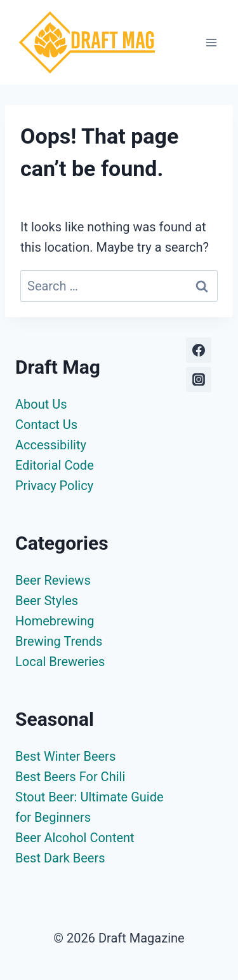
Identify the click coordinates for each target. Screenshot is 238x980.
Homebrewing (55, 621)
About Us (41, 404)
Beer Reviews (53, 580)
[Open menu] (211, 42)
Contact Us (46, 425)
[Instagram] (199, 379)
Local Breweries (60, 662)
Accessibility (51, 445)
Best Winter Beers (65, 756)
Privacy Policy (54, 486)
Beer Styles (47, 601)
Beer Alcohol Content (75, 838)
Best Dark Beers (60, 858)
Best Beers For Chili (70, 777)
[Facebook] (199, 350)
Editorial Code (55, 465)
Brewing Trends (59, 641)
